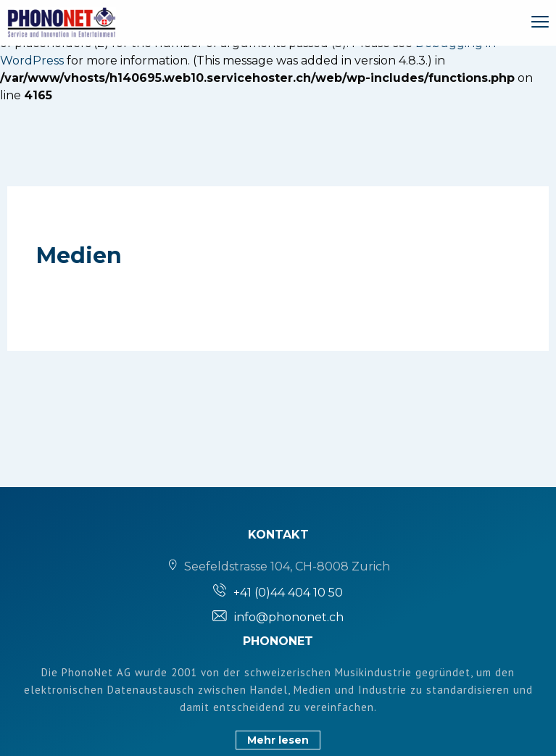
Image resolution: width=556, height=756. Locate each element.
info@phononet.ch (289, 617)
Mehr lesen (278, 740)
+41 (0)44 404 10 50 (288, 593)
